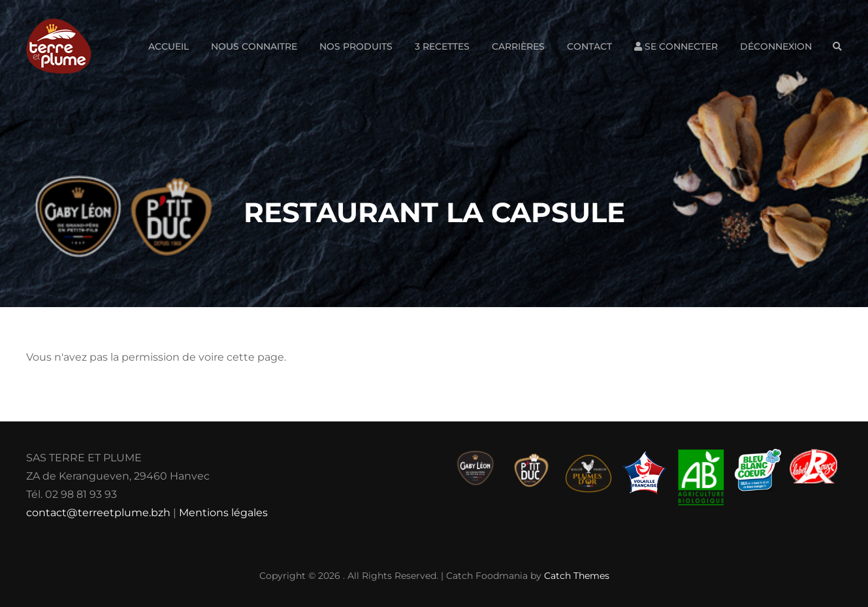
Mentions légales (223, 513)
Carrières (518, 46)
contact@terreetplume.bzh (98, 513)
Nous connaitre (254, 46)
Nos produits (356, 46)
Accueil (169, 46)
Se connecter (676, 46)
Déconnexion (776, 46)
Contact (589, 46)
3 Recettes (442, 46)
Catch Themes (577, 576)
